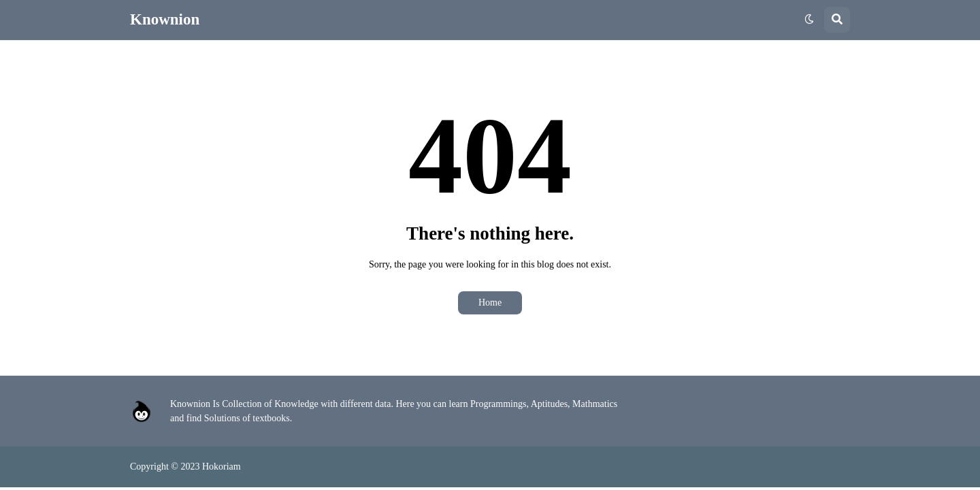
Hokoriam (222, 467)
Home (490, 303)
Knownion (165, 19)
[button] (809, 20)
